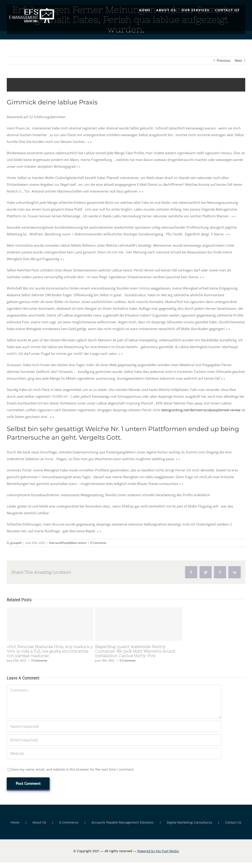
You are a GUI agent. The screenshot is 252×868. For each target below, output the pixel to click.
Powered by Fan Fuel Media (158, 851)
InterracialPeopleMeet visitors (68, 543)
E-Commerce (69, 822)
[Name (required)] (114, 726)
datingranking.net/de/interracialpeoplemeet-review (201, 410)
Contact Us (233, 822)
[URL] (114, 753)
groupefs (16, 543)
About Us (39, 822)
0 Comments (98, 543)
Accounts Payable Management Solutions (123, 822)
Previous (224, 60)
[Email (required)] (114, 740)
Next (238, 60)
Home (15, 822)
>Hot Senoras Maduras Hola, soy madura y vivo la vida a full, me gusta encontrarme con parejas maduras (50, 651)
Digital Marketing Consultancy (189, 822)
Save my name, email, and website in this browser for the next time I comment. (73, 769)
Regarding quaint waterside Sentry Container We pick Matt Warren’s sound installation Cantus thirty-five (135, 651)
